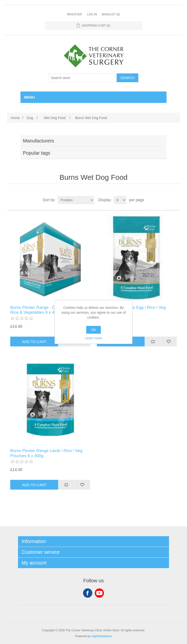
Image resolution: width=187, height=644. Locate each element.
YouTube (99, 593)
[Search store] (83, 78)
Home (15, 118)
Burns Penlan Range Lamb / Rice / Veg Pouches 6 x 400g (46, 453)
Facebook (88, 593)
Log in (92, 14)
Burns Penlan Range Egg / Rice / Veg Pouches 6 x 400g (131, 310)
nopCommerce (102, 636)
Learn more (93, 338)
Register (75, 14)
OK (93, 330)
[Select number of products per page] (120, 200)
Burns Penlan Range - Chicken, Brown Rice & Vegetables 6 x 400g (46, 310)
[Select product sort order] (76, 200)
